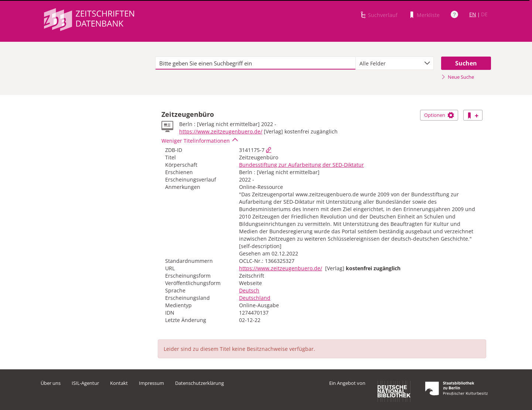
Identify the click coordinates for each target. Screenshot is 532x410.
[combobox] (395, 63)
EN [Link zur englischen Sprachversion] (473, 14)
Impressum (151, 383)
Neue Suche (458, 77)
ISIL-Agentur (85, 383)
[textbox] (255, 63)
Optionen (439, 115)
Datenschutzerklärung (199, 383)
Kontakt (119, 383)
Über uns (51, 383)
